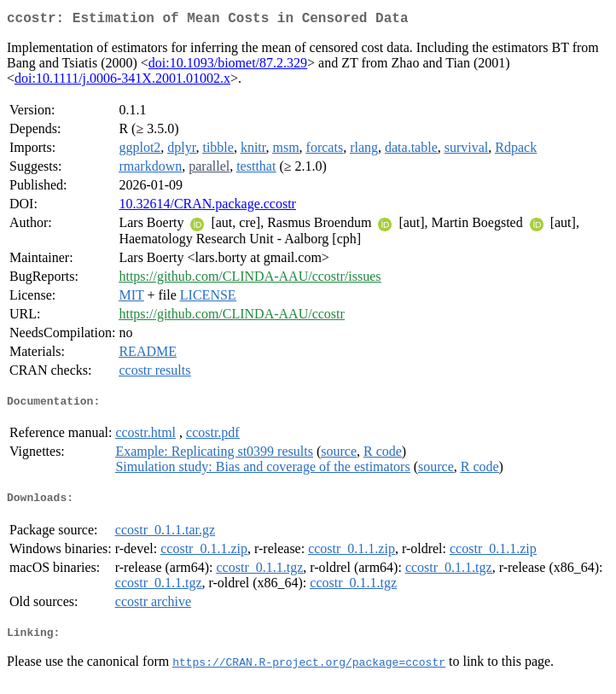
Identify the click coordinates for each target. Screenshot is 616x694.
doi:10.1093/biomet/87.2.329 (228, 66)
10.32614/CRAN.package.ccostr (207, 207)
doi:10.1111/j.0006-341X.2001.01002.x (122, 82)
